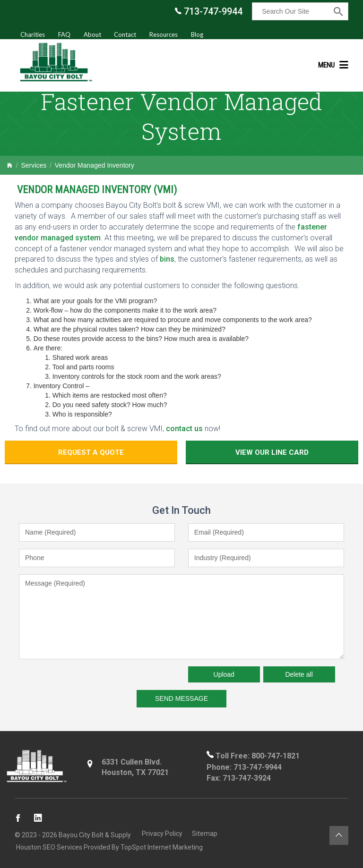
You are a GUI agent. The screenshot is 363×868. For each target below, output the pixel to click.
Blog (197, 34)
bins (167, 259)
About (92, 34)
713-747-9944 (209, 11)
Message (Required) (181, 614)
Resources (164, 34)
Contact (125, 34)
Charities (33, 34)
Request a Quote (123, 451)
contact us (184, 429)
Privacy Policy (161, 833)
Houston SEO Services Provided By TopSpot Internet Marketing (108, 847)
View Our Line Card (240, 451)
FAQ (64, 34)
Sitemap (203, 833)
